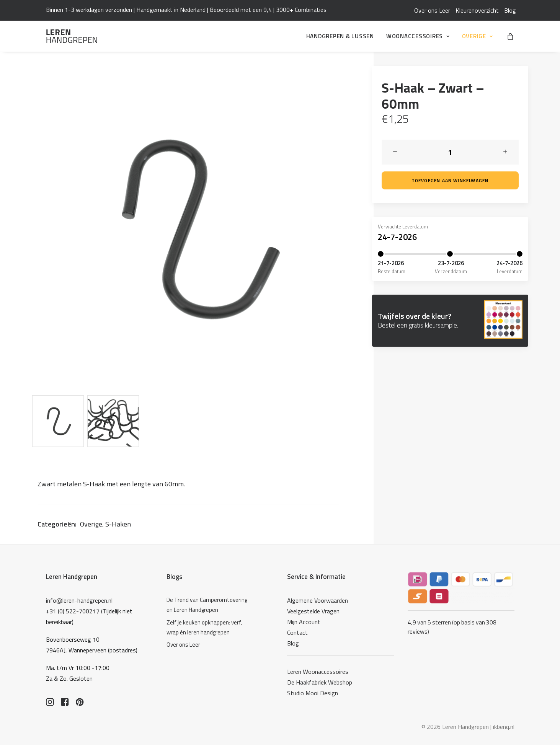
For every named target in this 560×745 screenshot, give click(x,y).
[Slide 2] (113, 421)
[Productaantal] (450, 152)
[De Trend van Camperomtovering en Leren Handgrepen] (209, 605)
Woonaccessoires (418, 36)
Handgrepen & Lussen (340, 36)
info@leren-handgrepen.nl (79, 600)
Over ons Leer (432, 10)
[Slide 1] (58, 421)
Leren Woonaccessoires (318, 672)
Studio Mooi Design (313, 693)
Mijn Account (304, 622)
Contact (297, 633)
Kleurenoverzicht (477, 10)
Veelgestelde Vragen (313, 611)
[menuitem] (432, 10)
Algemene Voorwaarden (318, 600)
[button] (195, 229)
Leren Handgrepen (72, 577)
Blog (510, 10)
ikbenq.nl (504, 727)
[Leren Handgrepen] (72, 36)
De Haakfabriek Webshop (320, 682)
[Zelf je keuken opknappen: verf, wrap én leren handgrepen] (209, 628)
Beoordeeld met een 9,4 (241, 10)
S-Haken (118, 524)
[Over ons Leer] (209, 645)
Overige (478, 36)
